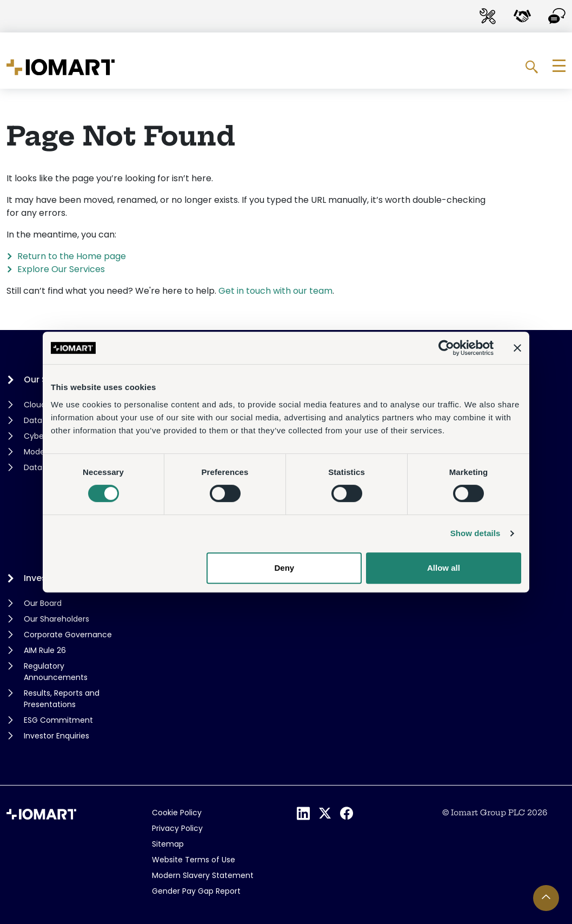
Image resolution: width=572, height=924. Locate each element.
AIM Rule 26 (45, 650)
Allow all (444, 568)
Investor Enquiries (56, 736)
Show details (475, 533)
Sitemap (168, 844)
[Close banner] (517, 348)
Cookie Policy (177, 813)
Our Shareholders (56, 619)
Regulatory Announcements (56, 672)
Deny (285, 568)
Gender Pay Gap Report (196, 891)
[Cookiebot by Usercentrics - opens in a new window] (446, 348)
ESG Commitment (58, 720)
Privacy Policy (177, 828)
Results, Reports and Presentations (62, 699)
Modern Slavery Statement (203, 875)
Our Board (43, 603)
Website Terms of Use (194, 860)
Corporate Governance (68, 635)
